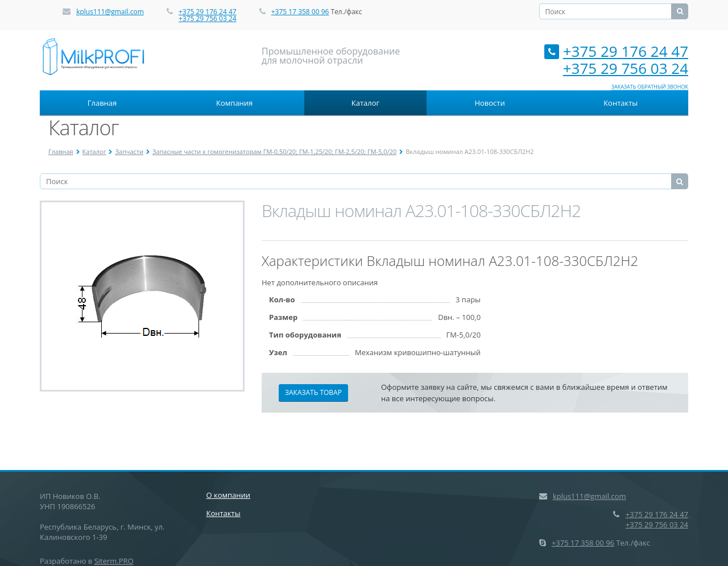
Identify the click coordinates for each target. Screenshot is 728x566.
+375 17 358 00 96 (300, 12)
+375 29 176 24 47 (208, 12)
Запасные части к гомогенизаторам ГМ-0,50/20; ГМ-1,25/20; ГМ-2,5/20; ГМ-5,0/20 (274, 151)
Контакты (621, 103)
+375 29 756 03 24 (208, 18)
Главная (102, 103)
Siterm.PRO (114, 561)
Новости (489, 103)
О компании (229, 495)
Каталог (365, 103)
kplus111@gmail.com (110, 12)
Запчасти (129, 151)
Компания (234, 103)
